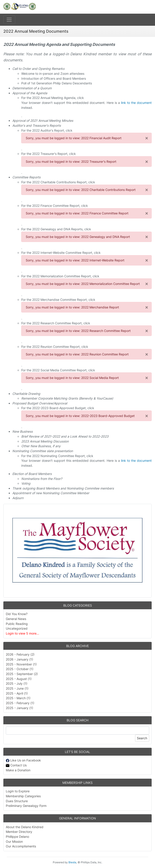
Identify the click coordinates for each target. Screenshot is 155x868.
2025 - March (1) (18, 698)
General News (16, 619)
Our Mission (14, 841)
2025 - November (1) (21, 664)
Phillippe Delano (17, 837)
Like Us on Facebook (23, 760)
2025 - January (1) (19, 708)
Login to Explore (18, 791)
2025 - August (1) (19, 679)
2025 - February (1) (20, 703)
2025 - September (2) (22, 674)
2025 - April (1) (17, 693)
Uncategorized (17, 628)
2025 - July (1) (17, 683)
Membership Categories (23, 796)
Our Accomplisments (21, 846)
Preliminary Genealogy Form (26, 806)
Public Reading (17, 624)
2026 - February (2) (20, 654)
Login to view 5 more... (22, 633)
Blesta (72, 862)
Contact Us (16, 765)
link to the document (136, 103)
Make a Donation (18, 770)
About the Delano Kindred (25, 827)
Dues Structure (17, 801)
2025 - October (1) (20, 669)
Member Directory (19, 832)
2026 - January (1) (19, 659)
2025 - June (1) (17, 688)
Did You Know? (17, 614)
